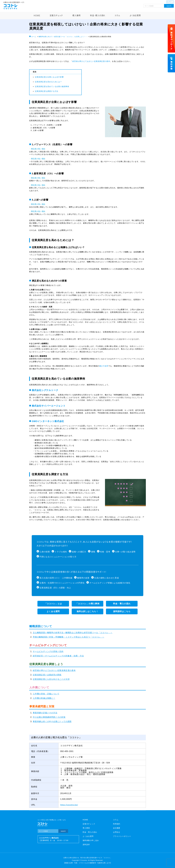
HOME (37, 16)
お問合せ (117, 832)
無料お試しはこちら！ (87, 611)
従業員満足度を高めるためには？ (48, 82)
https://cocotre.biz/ (69, 805)
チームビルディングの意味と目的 (48, 651)
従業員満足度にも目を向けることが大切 (51, 679)
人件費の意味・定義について (46, 694)
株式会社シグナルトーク (45, 390)
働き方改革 (104, 366)
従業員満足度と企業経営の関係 (47, 675)
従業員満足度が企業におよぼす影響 (49, 77)
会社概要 (117, 828)
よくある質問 (135, 16)
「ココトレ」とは (53, 604)
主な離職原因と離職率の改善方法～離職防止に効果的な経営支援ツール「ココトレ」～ (73, 633)
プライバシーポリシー (122, 836)
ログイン (170, 2)
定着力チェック (56, 16)
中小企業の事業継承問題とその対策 (49, 717)
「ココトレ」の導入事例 (87, 604)
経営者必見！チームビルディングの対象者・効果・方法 (58, 656)
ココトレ (11, 7)
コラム (117, 16)
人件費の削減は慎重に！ (44, 698)
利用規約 (117, 824)
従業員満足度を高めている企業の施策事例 (52, 86)
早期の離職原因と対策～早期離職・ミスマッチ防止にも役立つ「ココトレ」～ (69, 637)
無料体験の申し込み (91, 840)
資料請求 (86, 845)
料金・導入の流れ (98, 16)
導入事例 (76, 16)
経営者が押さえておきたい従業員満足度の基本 (91, 61)
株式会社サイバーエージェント (49, 406)
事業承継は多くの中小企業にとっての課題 (52, 722)
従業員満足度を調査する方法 (47, 91)
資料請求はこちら (122, 611)
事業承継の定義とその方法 (45, 713)
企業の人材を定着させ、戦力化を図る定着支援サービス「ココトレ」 (88, 858)
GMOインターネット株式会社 (48, 421)
